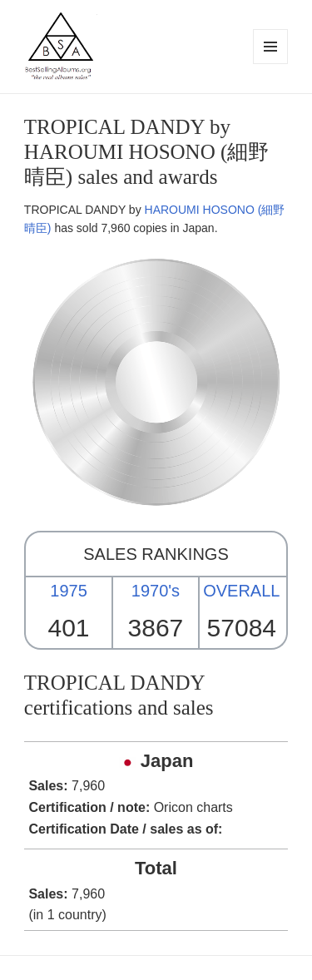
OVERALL (241, 591)
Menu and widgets (271, 64)
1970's (156, 591)
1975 (69, 591)
